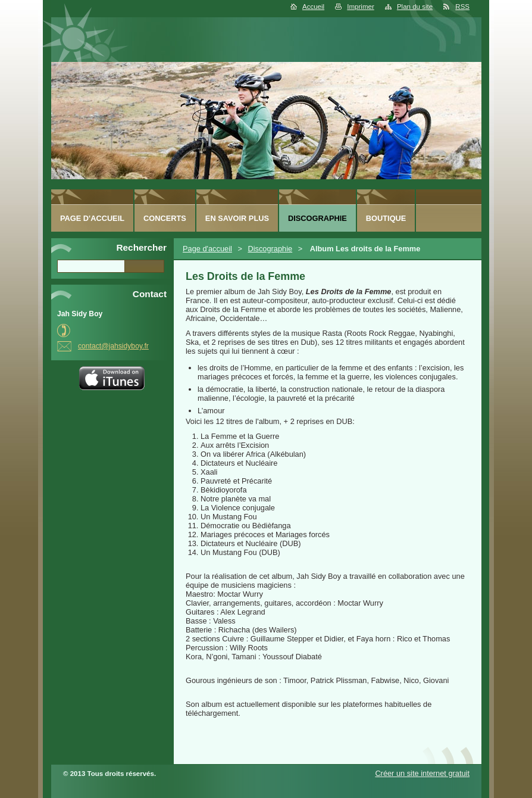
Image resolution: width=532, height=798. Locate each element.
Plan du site (415, 7)
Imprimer (360, 7)
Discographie (270, 249)
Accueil (313, 7)
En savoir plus (237, 218)
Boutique (386, 218)
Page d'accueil (207, 249)
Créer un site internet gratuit (422, 773)
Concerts (165, 218)
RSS (462, 7)
